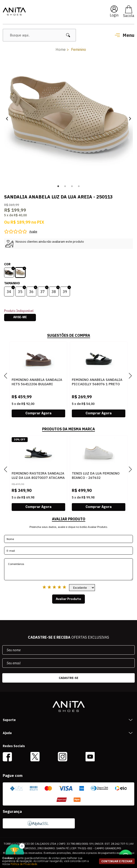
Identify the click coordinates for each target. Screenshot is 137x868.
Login (114, 15)
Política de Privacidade (24, 864)
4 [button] (79, 186)
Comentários (68, 569)
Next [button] (130, 118)
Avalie (33, 232)
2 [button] (65, 186)
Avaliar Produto (68, 599)
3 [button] (72, 186)
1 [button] (58, 186)
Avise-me (20, 317)
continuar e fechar (117, 861)
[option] (68, 118)
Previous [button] (7, 118)
